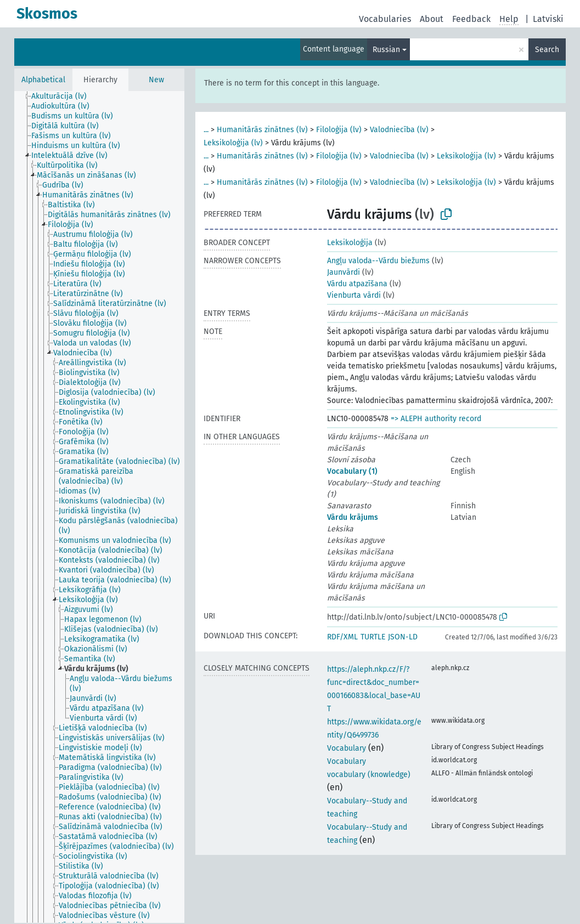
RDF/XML (342, 637)
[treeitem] (64, 97)
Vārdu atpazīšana (357, 284)
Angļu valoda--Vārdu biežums (378, 261)
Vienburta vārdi (354, 295)
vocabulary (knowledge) (369, 775)
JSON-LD (403, 637)
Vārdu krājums (353, 517)
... (206, 130)
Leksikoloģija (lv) (233, 143)
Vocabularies (385, 19)
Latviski (548, 19)
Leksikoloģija (350, 243)
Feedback (471, 19)
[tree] (99, 507)
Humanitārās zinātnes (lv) (262, 130)
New (156, 80)
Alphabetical (43, 80)
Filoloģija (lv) (339, 130)
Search (547, 50)
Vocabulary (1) (352, 471)
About (432, 19)
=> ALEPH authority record (436, 419)
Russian (386, 50)
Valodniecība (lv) (399, 130)
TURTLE (373, 637)
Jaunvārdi (344, 272)
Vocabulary (347, 748)
